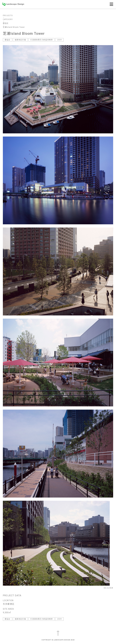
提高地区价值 (20, 40)
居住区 (8, 40)
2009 (59, 40)
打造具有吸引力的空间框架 (42, 40)
